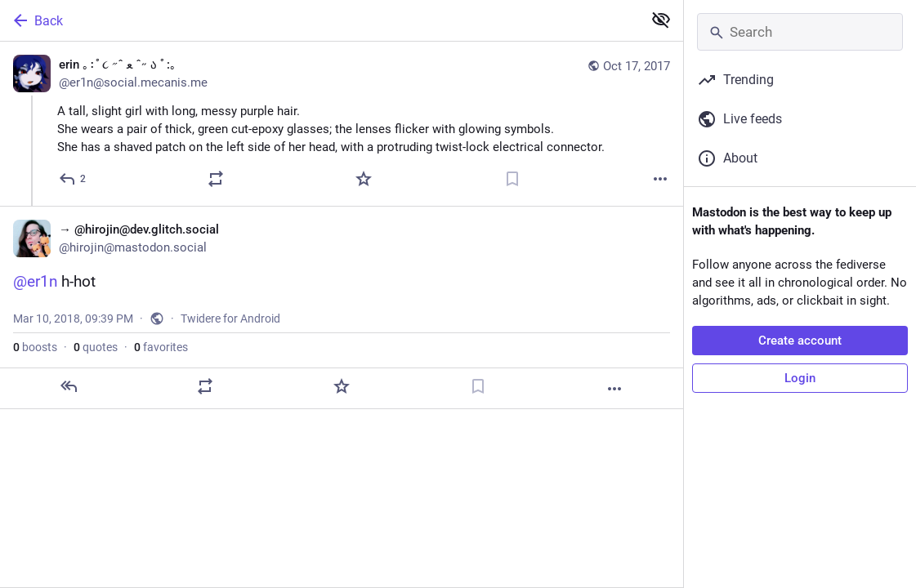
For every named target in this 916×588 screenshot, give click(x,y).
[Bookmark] (512, 179)
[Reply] (73, 179)
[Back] (319, 20)
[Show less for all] (661, 20)
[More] (660, 179)
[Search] (800, 32)
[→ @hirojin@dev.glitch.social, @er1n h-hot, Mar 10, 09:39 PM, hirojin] (342, 307)
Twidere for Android (230, 318)
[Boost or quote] (216, 179)
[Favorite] (364, 179)
